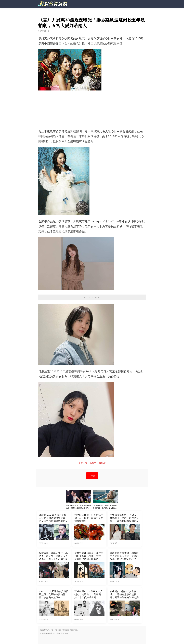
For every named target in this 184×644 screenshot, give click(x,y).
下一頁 (92, 476)
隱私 (62, 633)
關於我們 (43, 633)
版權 (66, 633)
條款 (58, 633)
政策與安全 (52, 633)
